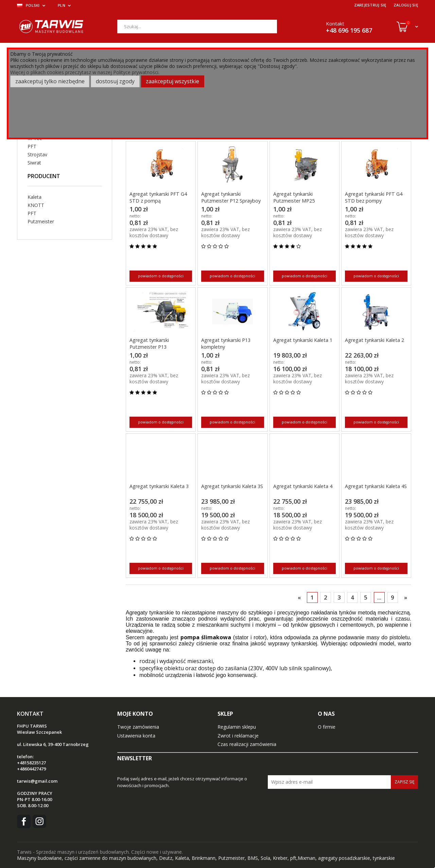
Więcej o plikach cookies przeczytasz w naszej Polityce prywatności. (85, 72)
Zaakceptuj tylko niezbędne (50, 81)
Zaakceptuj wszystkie (172, 81)
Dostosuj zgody (115, 81)
